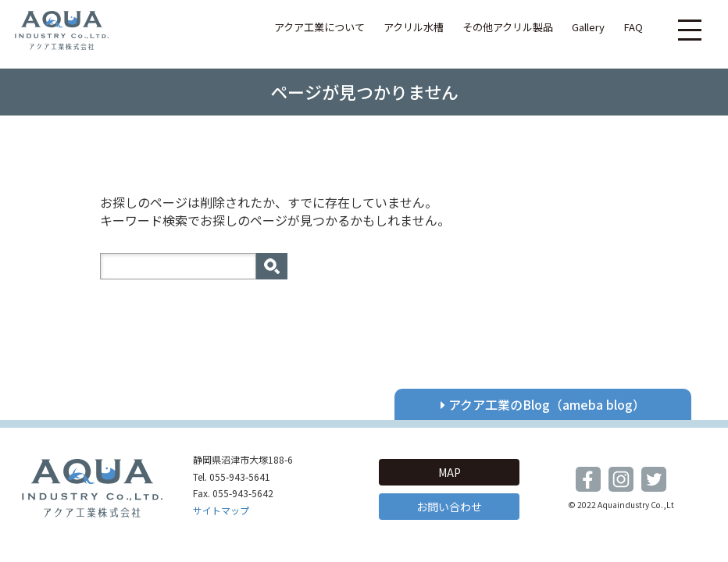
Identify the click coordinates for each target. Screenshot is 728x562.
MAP (450, 472)
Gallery (588, 27)
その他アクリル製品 (508, 27)
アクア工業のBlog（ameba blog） (543, 405)
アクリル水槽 (414, 27)
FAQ (633, 27)
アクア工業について (319, 27)
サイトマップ (221, 510)
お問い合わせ (449, 507)
